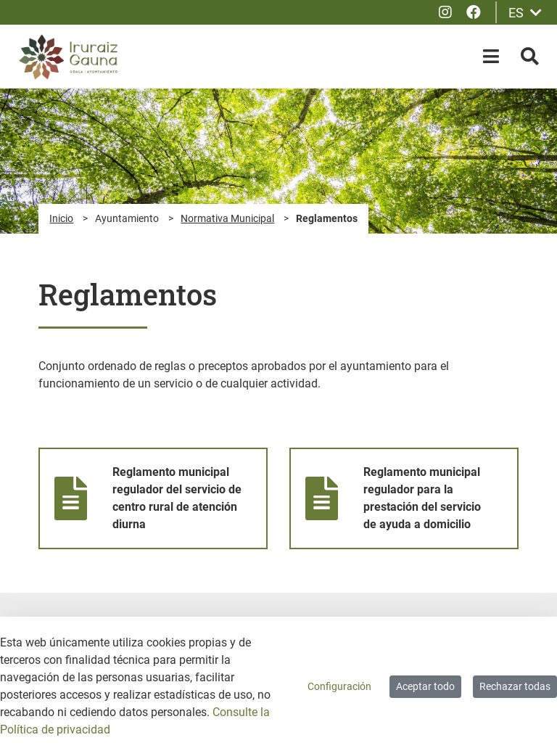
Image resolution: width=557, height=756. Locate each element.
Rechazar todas (515, 686)
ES (525, 13)
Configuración (339, 686)
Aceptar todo (425, 686)
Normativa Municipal (227, 218)
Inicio (61, 218)
